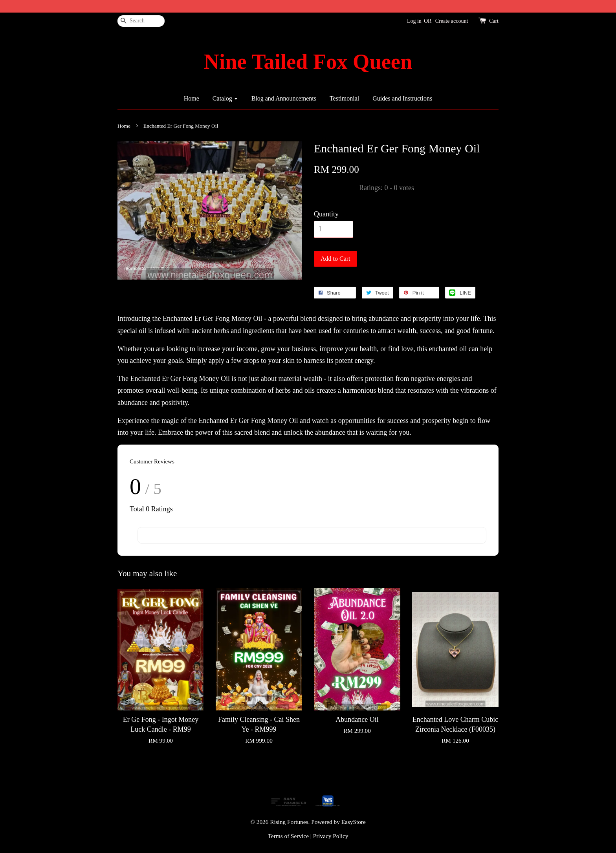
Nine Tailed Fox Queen (308, 62)
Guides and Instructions (402, 98)
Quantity (326, 214)
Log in (414, 21)
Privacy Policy (331, 836)
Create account (452, 21)
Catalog (225, 98)
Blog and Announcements (284, 98)
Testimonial (344, 98)
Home (192, 98)
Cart (494, 21)
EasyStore (354, 822)
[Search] (141, 21)
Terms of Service (288, 836)
